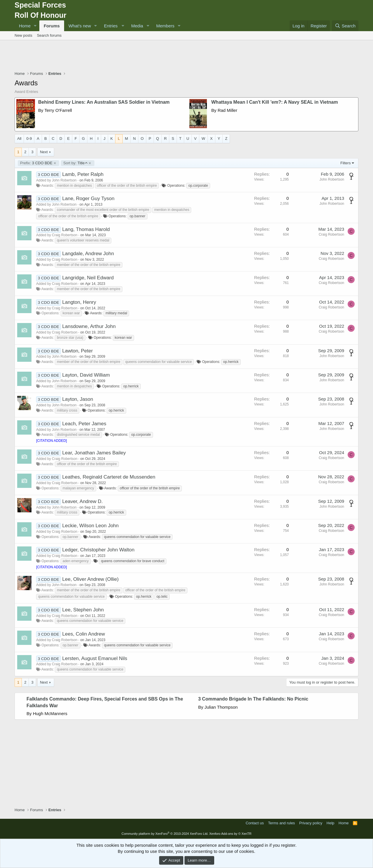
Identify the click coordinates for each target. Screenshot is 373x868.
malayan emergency (78, 488)
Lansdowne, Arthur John (89, 326)
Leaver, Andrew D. (83, 501)
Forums (52, 26)
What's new (80, 26)
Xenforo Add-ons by (230, 834)
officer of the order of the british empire (127, 186)
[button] (35, 26)
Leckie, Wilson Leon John (91, 526)
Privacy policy (311, 823)
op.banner (138, 216)
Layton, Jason (78, 399)
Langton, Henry (79, 302)
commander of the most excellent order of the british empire (103, 210)
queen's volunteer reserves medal (83, 240)
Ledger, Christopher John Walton (98, 550)
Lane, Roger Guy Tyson (88, 199)
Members (165, 26)
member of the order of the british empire (88, 265)
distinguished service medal (78, 435)
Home (25, 26)
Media (137, 26)
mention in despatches (74, 186)
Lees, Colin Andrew (84, 634)
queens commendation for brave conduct (132, 561)
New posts (23, 35)
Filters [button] (345, 163)
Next (44, 152)
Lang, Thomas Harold (86, 229)
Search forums (49, 35)
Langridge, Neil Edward (88, 278)
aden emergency (76, 561)
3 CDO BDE (36, 163)
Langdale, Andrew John (88, 254)
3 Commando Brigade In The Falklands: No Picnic (253, 699)
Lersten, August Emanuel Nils (95, 658)
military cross (67, 410)
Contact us (255, 823)
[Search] (345, 26)
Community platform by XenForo (165, 834)
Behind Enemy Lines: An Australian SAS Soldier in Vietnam (104, 102)
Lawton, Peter (78, 351)
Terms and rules (281, 823)
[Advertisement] (186, 56)
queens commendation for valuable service (159, 362)
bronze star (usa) (70, 338)
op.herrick (231, 362)
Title (75, 163)
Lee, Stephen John (83, 610)
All (19, 139)
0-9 (29, 139)
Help (331, 823)
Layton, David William (86, 375)
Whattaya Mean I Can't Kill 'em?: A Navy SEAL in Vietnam (275, 102)
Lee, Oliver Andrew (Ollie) (91, 579)
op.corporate (198, 186)
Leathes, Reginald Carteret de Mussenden (109, 477)
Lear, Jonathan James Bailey (94, 453)
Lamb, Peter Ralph (83, 174)
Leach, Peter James (84, 424)
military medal (116, 313)
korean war (71, 313)
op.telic (162, 597)
